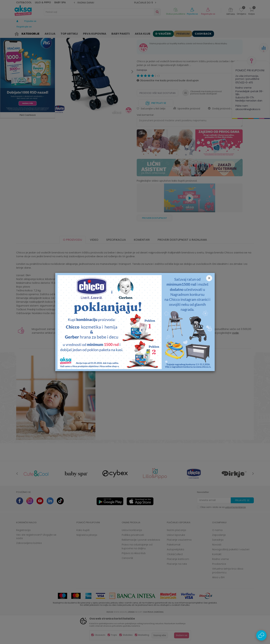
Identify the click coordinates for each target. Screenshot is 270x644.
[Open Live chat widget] (261, 635)
